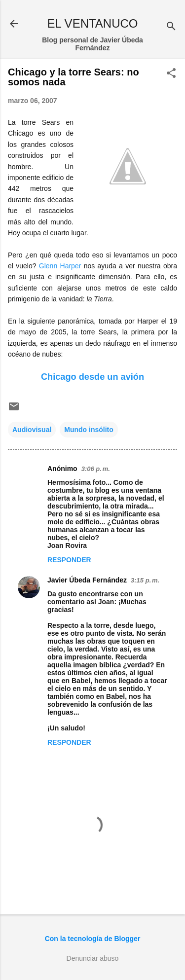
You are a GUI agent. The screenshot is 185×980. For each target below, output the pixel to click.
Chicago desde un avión (92, 377)
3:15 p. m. (145, 580)
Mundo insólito (89, 430)
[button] (171, 74)
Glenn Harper (60, 266)
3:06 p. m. (96, 469)
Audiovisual (32, 430)
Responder (69, 560)
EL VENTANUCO (92, 23)
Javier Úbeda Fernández (87, 580)
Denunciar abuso (93, 958)
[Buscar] (171, 27)
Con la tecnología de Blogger (93, 939)
